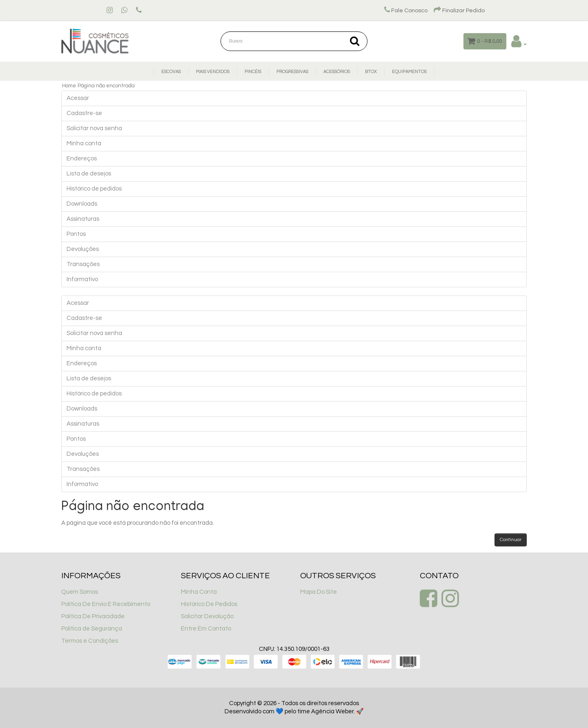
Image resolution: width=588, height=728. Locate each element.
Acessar (78, 98)
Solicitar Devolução (207, 616)
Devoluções (83, 249)
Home (69, 86)
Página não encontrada (106, 86)
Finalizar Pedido (459, 11)
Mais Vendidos (213, 72)
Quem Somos (80, 592)
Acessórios (337, 72)
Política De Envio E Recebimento (106, 604)
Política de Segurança (92, 629)
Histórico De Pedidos (209, 604)
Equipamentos (409, 72)
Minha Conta (199, 592)
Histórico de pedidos (94, 189)
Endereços (82, 159)
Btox (371, 72)
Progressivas (292, 72)
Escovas (171, 72)
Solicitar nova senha (94, 128)
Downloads (82, 204)
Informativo (82, 279)
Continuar (511, 540)
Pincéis (253, 72)
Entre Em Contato (206, 629)
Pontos (76, 234)
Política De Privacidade (93, 616)
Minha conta (84, 143)
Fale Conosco (406, 11)
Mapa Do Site (318, 592)
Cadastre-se (84, 113)
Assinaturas (83, 219)
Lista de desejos (89, 174)
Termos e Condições (90, 641)
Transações (83, 264)
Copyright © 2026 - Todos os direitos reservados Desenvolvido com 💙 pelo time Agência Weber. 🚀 (294, 707)
